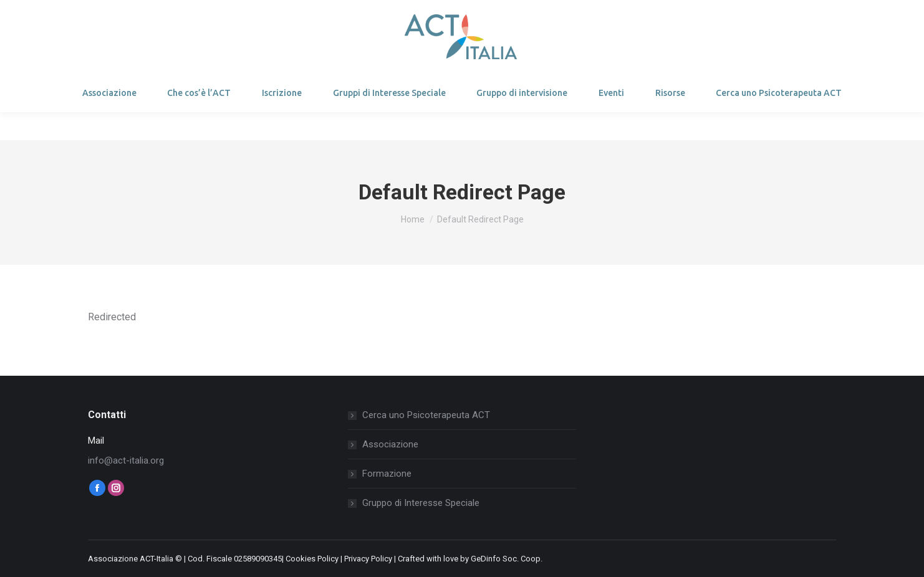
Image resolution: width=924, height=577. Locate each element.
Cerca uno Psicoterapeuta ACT (426, 415)
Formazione (387, 474)
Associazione (390, 444)
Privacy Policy (368, 559)
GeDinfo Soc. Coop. (507, 559)
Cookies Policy (312, 559)
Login (117, 14)
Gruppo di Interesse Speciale (421, 503)
